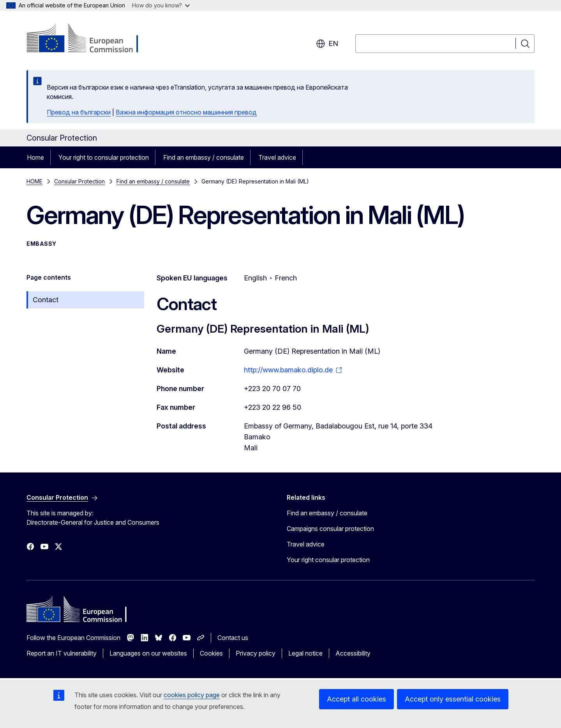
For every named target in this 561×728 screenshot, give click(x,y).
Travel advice (277, 157)
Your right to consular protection (104, 157)
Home (35, 157)
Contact (46, 300)
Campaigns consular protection (330, 529)
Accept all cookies (356, 699)
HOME (34, 181)
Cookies (211, 653)
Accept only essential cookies (453, 699)
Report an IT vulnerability (62, 653)
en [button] (327, 44)
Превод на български (79, 112)
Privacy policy (256, 653)
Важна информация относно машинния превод (186, 112)
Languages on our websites (148, 653)
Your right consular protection (328, 560)
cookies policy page (192, 695)
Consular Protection (79, 181)
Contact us (233, 638)
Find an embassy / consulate (204, 157)
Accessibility (353, 653)
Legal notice (305, 653)
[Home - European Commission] (89, 39)
